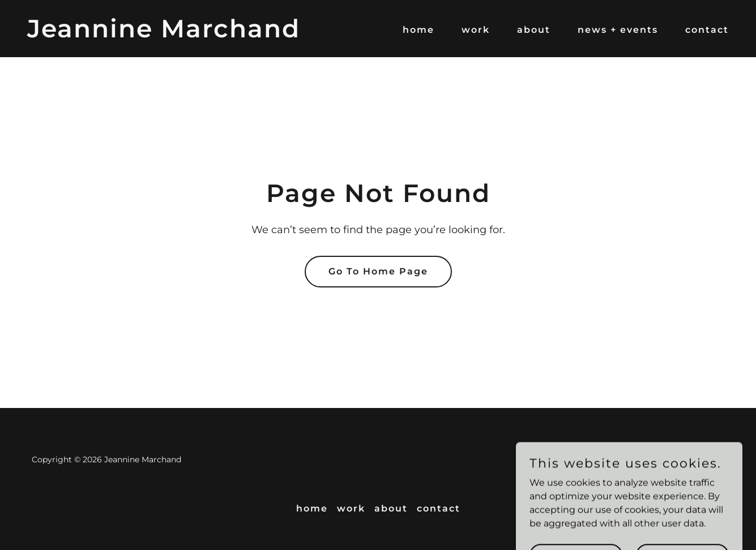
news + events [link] (618, 30)
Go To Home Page (378, 271)
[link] (164, 34)
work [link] (476, 30)
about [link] (534, 30)
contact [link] (707, 30)
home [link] (418, 30)
